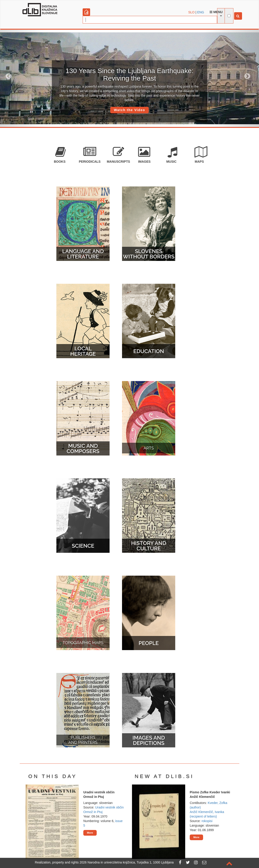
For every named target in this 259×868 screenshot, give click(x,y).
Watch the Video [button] (129, 110)
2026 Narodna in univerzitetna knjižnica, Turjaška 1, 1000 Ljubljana (127, 862)
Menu (216, 12)
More (90, 833)
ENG (201, 12)
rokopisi (207, 821)
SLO (192, 12)
